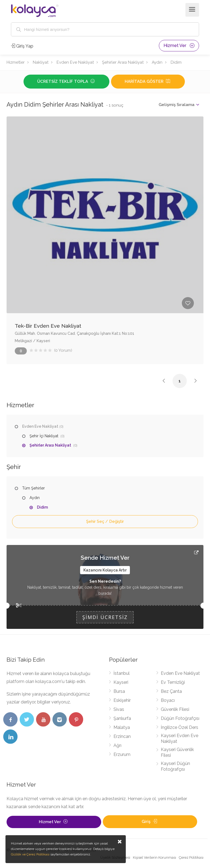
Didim (176, 62)
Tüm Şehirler (33, 488)
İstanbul (122, 673)
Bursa (119, 691)
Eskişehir (122, 700)
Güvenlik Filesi (175, 709)
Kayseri (121, 682)
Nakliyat (41, 62)
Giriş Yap (22, 46)
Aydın (157, 62)
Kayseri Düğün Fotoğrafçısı (175, 766)
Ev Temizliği (173, 682)
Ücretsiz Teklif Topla (66, 81)
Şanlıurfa (122, 718)
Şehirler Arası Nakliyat (123, 62)
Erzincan (122, 736)
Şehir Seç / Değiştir (105, 521)
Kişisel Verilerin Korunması (154, 857)
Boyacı (168, 700)
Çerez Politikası (191, 857)
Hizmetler (16, 62)
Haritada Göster (148, 81)
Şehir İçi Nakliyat (44, 436)
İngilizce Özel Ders (180, 727)
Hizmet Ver (179, 46)
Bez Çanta (171, 691)
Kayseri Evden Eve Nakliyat (180, 738)
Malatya (122, 727)
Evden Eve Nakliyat (75, 62)
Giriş (150, 822)
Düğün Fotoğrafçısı (180, 718)
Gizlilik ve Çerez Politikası (30, 854)
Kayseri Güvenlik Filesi (177, 752)
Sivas (119, 709)
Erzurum (122, 754)
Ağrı (117, 745)
